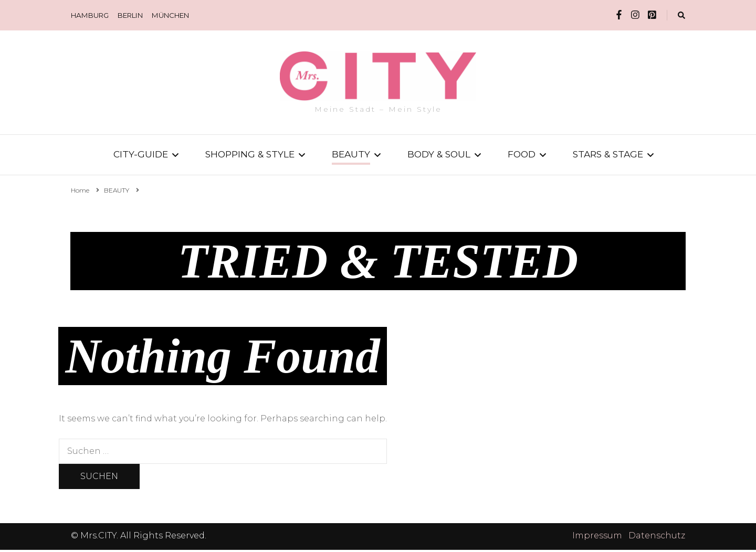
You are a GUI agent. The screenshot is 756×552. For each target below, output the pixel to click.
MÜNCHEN (170, 15)
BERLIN (130, 15)
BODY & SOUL (439, 154)
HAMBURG (90, 15)
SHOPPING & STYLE (250, 154)
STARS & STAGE (608, 154)
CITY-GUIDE (141, 154)
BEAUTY (351, 154)
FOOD (522, 154)
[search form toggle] (681, 15)
